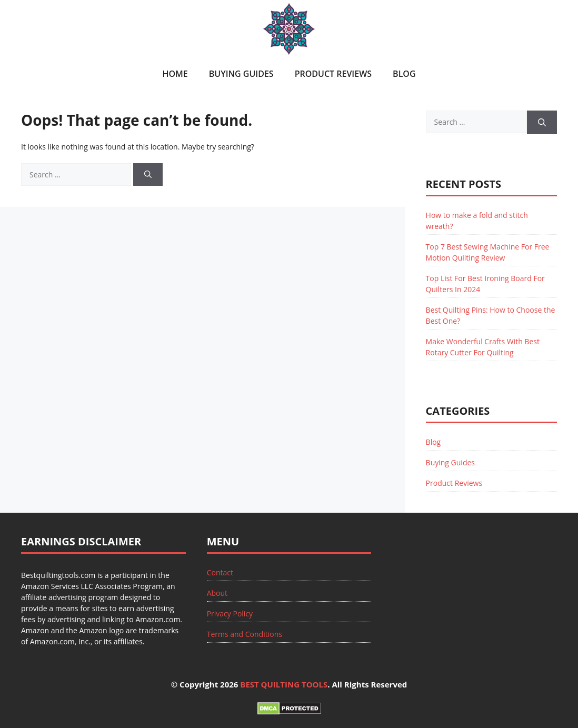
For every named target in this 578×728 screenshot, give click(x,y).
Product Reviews (333, 74)
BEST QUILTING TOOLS (284, 684)
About (217, 593)
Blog (404, 74)
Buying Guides (241, 74)
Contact (220, 572)
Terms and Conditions (245, 634)
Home (175, 74)
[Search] (148, 174)
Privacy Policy (230, 614)
